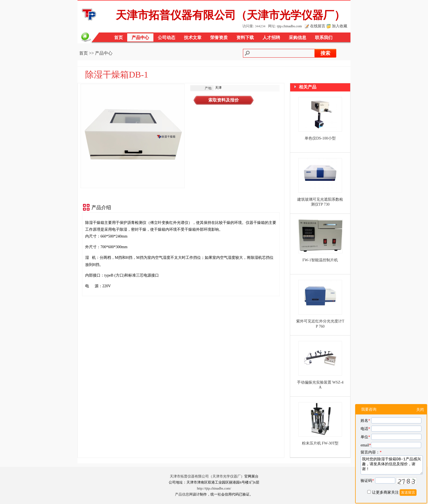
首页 (118, 38)
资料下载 (245, 38)
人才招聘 (271, 38)
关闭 (420, 410)
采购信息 (298, 38)
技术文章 (193, 38)
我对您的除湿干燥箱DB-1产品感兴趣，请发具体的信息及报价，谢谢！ (392, 465)
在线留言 (318, 26)
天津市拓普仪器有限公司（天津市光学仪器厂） (207, 476)
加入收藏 (340, 26)
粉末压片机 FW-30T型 (320, 443)
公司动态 (167, 38)
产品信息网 (184, 494)
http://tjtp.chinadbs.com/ (214, 488)
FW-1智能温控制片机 (320, 260)
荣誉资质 (219, 38)
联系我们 (324, 38)
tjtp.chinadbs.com (289, 26)
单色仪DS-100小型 (320, 138)
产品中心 (140, 38)
